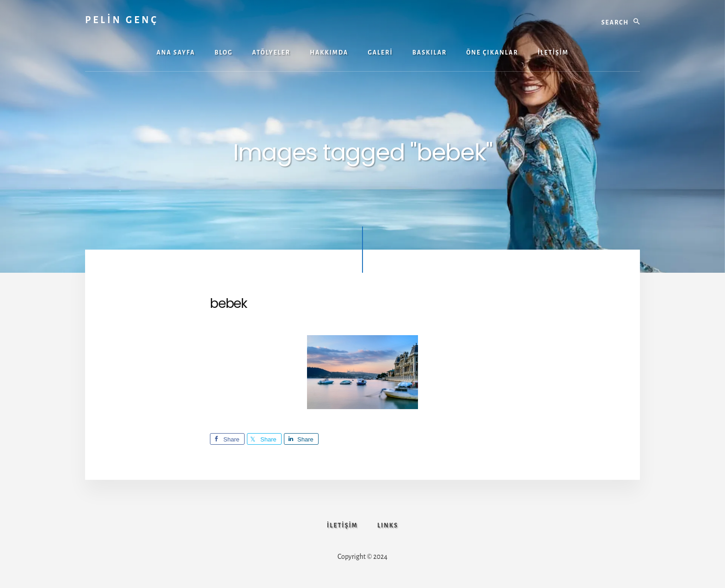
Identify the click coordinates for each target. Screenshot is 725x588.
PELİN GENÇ (122, 20)
